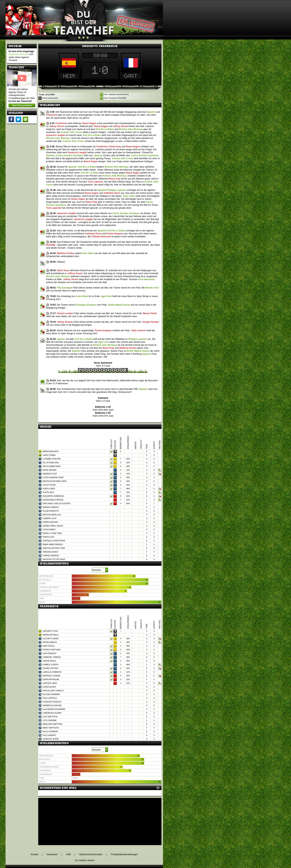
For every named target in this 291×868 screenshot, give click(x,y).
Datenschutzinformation (91, 854)
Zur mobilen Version (85, 860)
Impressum (52, 854)
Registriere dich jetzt (19, 54)
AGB (68, 854)
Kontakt (35, 854)
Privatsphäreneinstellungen (124, 854)
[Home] (84, 18)
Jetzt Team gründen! (22, 105)
